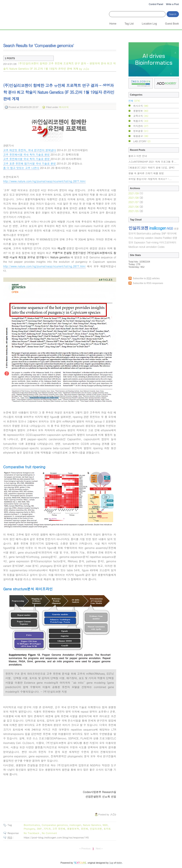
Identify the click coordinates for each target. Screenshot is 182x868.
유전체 (84, 829)
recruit (142, 247)
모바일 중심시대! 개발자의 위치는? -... (150, 179)
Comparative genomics (55, 825)
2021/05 (134, 211)
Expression (140, 242)
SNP (39, 829)
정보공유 (141, 131)
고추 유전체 (59, 829)
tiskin (119, 863)
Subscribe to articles (146, 278)
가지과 (47, 829)
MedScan (133, 247)
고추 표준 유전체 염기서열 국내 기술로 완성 (30, 163)
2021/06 (134, 207)
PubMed (167, 238)
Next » (99, 848)
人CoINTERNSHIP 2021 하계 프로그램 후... (153, 162)
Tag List (129, 24)
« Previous (85, 848)
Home (113, 24)
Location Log (149, 24)
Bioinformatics (32, 825)
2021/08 (134, 198)
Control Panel (156, 4)
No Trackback (32, 833)
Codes (161, 247)
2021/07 (134, 202)
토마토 (107, 829)
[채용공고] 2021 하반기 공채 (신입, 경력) (152, 168)
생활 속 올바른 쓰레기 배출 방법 (146, 173)
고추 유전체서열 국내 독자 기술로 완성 (27, 154)
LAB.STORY (142, 141)
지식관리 (141, 126)
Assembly (139, 238)
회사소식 (64, 107)
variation (149, 238)
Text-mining (152, 242)
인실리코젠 (96, 829)
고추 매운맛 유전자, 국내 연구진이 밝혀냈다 (30, 150)
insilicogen (75, 825)
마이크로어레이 (168, 242)
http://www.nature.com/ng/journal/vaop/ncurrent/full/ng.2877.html (44, 181)
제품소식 (141, 121)
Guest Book (172, 24)
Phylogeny (29, 829)
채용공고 (141, 136)
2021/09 (134, 193)
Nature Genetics (92, 825)
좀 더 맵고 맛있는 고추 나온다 (21, 168)
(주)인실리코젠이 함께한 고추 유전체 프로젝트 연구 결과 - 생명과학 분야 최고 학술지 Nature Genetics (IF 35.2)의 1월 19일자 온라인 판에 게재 (60, 66)
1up (111, 863)
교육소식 (141, 116)
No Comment (49, 833)
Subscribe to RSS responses (148, 283)
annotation (151, 247)
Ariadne (158, 238)
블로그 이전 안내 (138, 156)
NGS (105, 825)
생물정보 (141, 111)
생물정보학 (73, 829)
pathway (156, 233)
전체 (134, 101)
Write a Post (172, 4)
